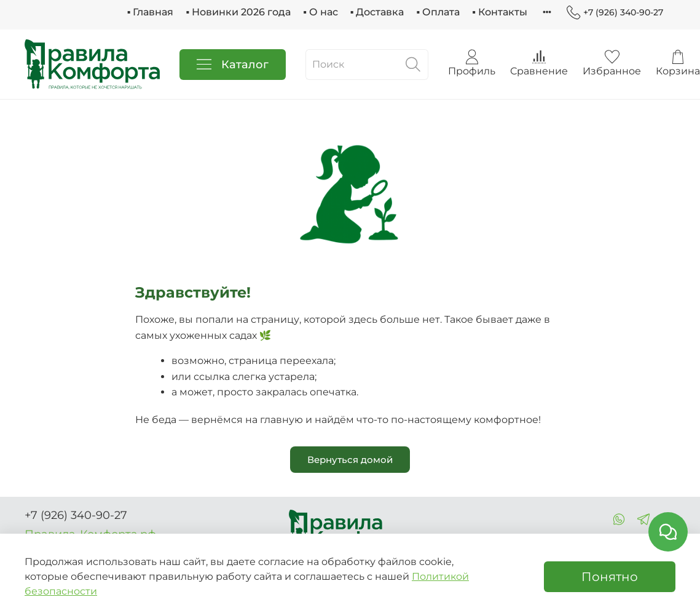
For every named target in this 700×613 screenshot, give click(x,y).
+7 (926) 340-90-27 (615, 13)
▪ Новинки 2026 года (238, 12)
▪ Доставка (377, 12)
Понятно (610, 577)
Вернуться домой (350, 460)
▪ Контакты (500, 12)
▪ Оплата (438, 12)
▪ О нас (321, 12)
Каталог (233, 65)
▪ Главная (151, 12)
